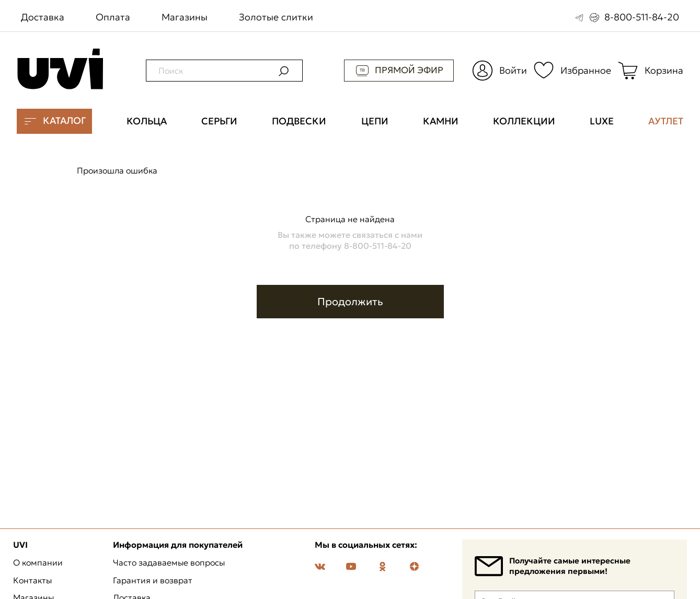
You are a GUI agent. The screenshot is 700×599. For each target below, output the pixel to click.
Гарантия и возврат (153, 581)
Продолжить (350, 302)
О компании (38, 563)
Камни (441, 121)
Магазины (185, 17)
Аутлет (666, 121)
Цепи (375, 121)
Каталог (54, 121)
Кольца (147, 121)
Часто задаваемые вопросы (169, 563)
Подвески (299, 121)
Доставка (43, 17)
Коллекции (524, 121)
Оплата (113, 17)
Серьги (219, 121)
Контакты (32, 581)
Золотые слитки (276, 17)
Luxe (602, 121)
